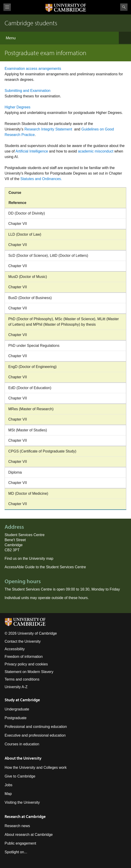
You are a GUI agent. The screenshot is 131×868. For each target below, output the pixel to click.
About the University (23, 758)
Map (8, 794)
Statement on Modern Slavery (29, 672)
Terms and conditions (22, 679)
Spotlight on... (16, 852)
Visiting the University (22, 802)
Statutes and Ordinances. (42, 179)
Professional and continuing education (36, 727)
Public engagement (20, 843)
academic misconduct (96, 151)
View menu (7, 7)
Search (124, 7)
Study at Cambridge (22, 700)
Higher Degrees (17, 107)
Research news (17, 826)
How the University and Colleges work (36, 768)
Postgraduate (16, 718)
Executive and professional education (35, 735)
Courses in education (22, 744)
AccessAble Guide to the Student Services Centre (45, 567)
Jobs (9, 785)
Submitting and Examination (28, 91)
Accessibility (15, 649)
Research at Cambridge (25, 816)
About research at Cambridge (29, 835)
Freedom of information (24, 657)
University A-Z (16, 687)
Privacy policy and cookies (26, 664)
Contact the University (23, 641)
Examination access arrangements (33, 69)
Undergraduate (17, 709)
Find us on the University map (29, 558)
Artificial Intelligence (32, 151)
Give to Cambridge (20, 776)
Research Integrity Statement (49, 129)
